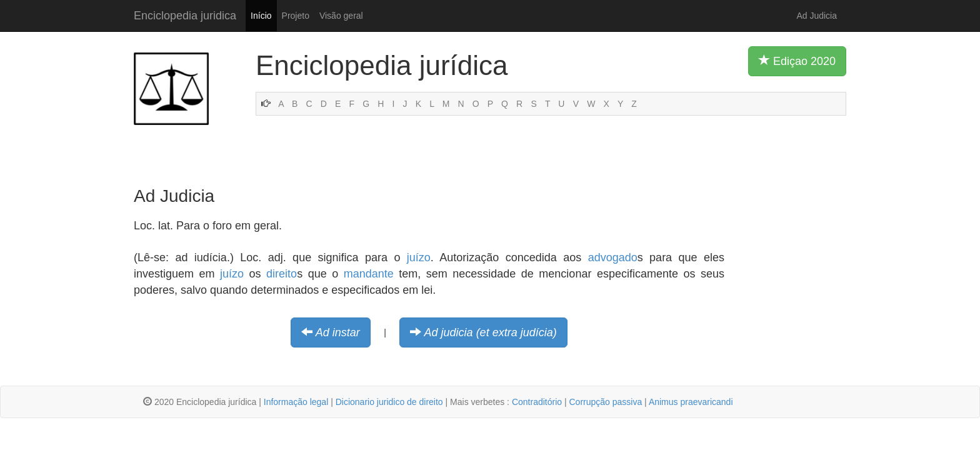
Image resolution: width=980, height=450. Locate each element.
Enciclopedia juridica (185, 16)
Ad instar (338, 332)
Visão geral (341, 16)
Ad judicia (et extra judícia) (491, 332)
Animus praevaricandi (691, 402)
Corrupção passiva (605, 402)
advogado (613, 257)
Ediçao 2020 (797, 61)
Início (261, 16)
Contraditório (537, 402)
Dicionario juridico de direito (389, 402)
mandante (369, 274)
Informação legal (296, 402)
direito (282, 274)
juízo (419, 257)
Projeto (296, 16)
